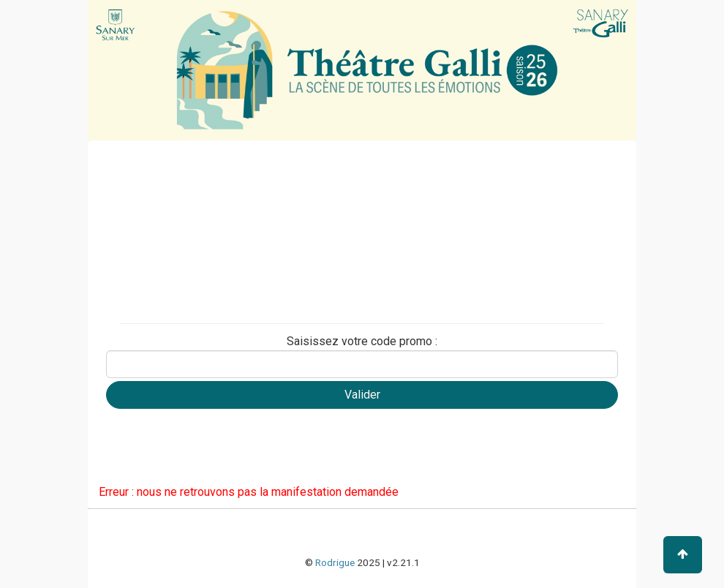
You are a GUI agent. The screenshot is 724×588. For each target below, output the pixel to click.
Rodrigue (335, 562)
